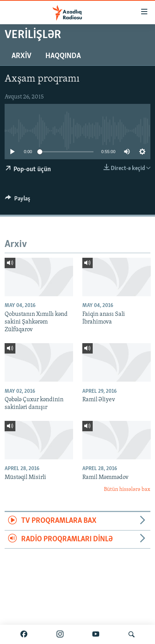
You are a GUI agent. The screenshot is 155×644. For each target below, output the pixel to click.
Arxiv (22, 56)
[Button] (18, 200)
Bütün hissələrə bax (127, 490)
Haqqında (63, 56)
